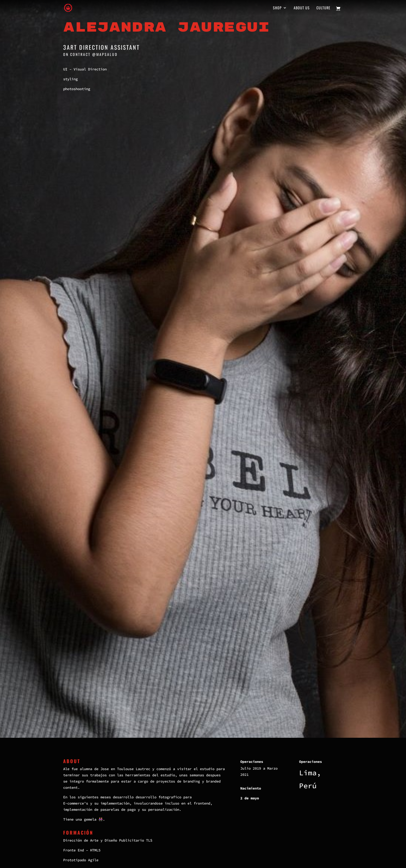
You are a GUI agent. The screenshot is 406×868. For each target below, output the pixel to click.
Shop (277, 8)
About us (302, 8)
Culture (323, 8)
